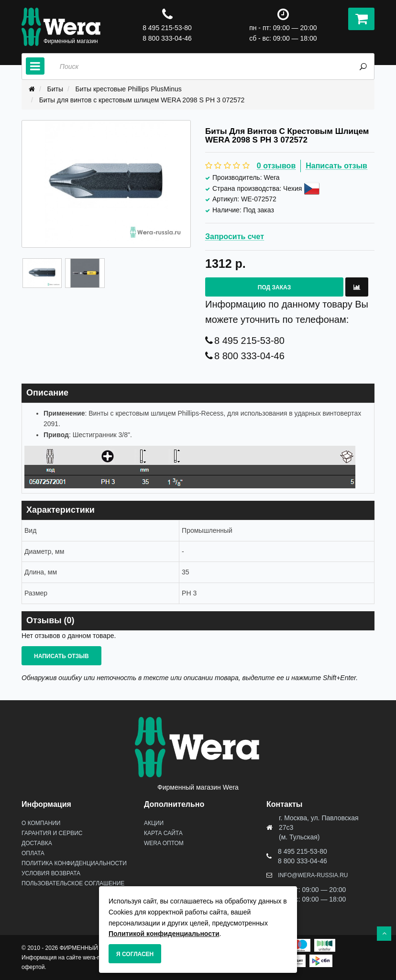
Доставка (37, 843)
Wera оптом (164, 843)
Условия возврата (51, 873)
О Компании (41, 823)
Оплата (33, 853)
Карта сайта (163, 833)
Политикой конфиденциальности (164, 934)
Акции (154, 823)
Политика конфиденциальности (74, 863)
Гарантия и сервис (52, 833)
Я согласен (135, 954)
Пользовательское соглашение (73, 883)
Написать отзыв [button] (61, 656)
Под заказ (274, 287)
